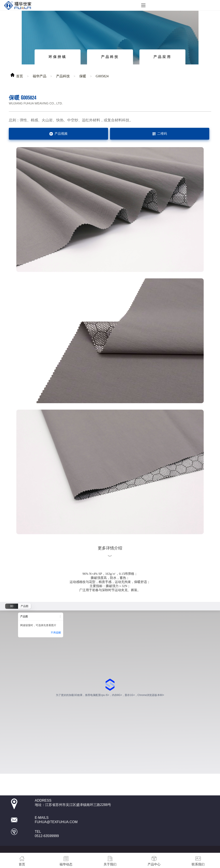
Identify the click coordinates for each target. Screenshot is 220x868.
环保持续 (58, 57)
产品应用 (162, 57)
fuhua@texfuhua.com (56, 822)
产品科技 (110, 57)
